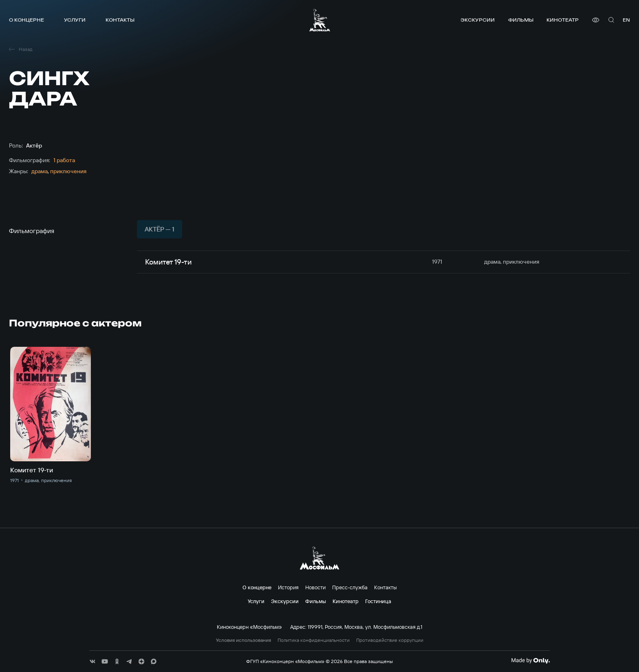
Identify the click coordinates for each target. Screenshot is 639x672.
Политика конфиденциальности (314, 640)
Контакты (120, 20)
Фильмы (521, 20)
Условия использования (243, 640)
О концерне (26, 20)
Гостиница (378, 601)
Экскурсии (478, 20)
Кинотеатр (563, 20)
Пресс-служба (350, 587)
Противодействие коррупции (390, 640)
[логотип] (320, 20)
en (626, 20)
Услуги (75, 20)
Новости (315, 587)
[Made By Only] (530, 661)
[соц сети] (93, 661)
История (288, 587)
